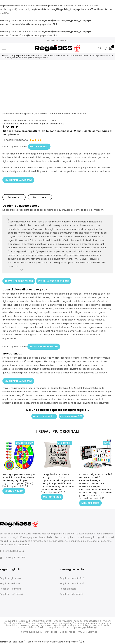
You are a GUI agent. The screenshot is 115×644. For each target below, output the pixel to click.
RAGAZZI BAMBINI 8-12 (71, 414)
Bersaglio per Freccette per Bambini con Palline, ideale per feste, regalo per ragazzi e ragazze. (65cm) (19, 476)
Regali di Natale (68, 586)
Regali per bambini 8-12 (23, 56)
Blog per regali (67, 629)
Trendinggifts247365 (13, 555)
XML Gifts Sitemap (87, 629)
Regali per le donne (10, 581)
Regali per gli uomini (11, 575)
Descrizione (40, 196)
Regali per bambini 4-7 (72, 581)
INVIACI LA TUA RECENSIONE (54, 280)
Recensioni (14, 196)
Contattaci (51, 629)
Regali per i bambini (10, 586)
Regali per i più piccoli (11, 591)
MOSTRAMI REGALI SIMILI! (18, 178)
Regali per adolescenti (72, 591)
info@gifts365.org (14, 548)
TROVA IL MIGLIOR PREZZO (19, 280)
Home (5, 56)
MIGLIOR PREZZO (39, 146)
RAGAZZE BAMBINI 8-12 (49, 56)
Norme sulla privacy (32, 629)
